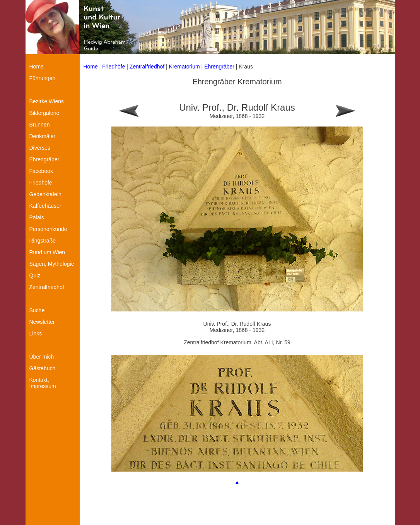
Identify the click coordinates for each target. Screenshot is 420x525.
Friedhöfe (114, 67)
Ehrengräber (219, 67)
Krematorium (184, 67)
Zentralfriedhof (148, 67)
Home (91, 67)
